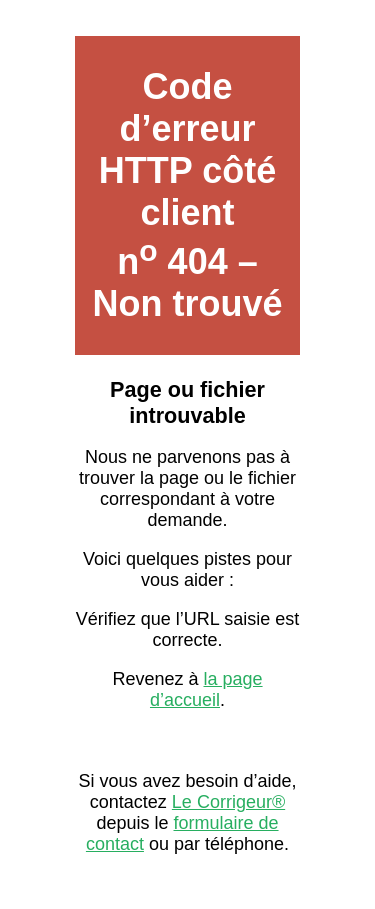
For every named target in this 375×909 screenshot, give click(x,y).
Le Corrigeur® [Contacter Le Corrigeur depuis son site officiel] (228, 802)
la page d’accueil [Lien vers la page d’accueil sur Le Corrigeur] (206, 689)
